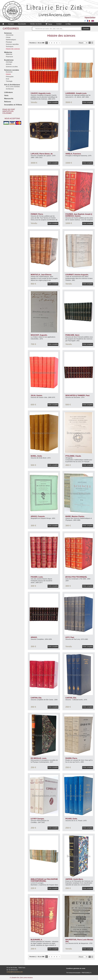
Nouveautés (22, 24)
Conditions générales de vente (76, 968)
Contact (59, 24)
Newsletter (90, 18)
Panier (49, 24)
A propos (11, 24)
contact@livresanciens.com (15, 972)
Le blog (68, 24)
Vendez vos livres (36, 24)
